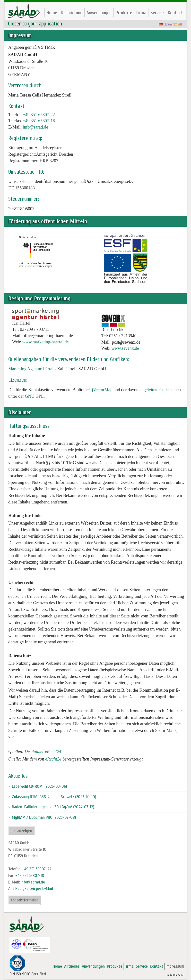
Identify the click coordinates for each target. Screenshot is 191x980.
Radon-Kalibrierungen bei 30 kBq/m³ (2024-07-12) (53, 807)
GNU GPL (34, 396)
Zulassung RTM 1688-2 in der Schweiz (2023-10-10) (54, 797)
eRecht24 (53, 759)
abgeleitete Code (154, 390)
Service (157, 13)
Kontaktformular (24, 900)
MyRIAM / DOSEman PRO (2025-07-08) (44, 817)
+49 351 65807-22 (39, 115)
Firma (141, 13)
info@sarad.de (35, 127)
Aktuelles (72, 966)
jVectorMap (102, 390)
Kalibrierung (72, 13)
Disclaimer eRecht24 (43, 752)
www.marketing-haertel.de (46, 342)
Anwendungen (99, 13)
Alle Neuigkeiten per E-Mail (31, 888)
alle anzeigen (21, 831)
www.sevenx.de (125, 348)
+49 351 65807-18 (39, 121)
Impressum (175, 966)
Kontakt (175, 13)
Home (52, 13)
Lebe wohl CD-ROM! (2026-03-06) (39, 786)
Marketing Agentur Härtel (31, 369)
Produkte (124, 13)
